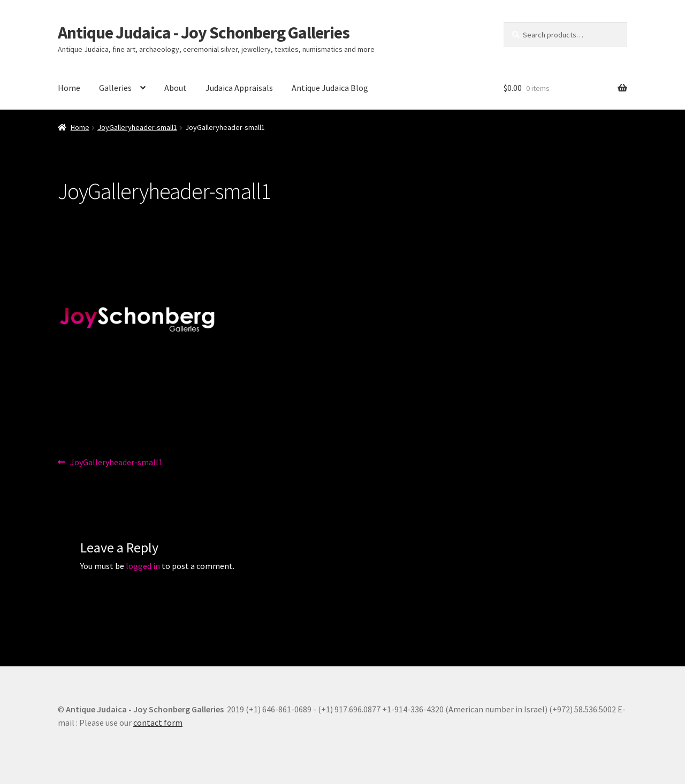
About (176, 88)
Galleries (115, 88)
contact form (158, 722)
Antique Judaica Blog (330, 88)
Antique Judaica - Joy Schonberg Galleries (204, 33)
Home (69, 88)
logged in (143, 566)
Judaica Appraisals (239, 88)
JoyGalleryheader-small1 (137, 127)
